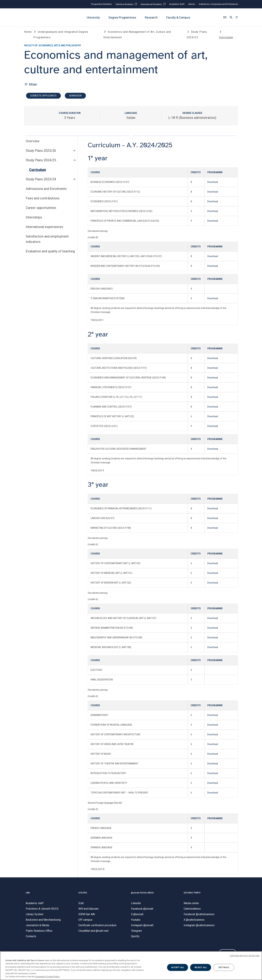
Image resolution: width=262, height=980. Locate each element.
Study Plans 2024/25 (41, 163)
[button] (225, 18)
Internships (34, 220)
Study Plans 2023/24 (41, 182)
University (93, 17)
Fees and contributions (43, 201)
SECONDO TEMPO (192, 895)
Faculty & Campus (178, 17)
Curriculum (38, 172)
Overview (33, 144)
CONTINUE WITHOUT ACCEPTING (245, 956)
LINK (28, 895)
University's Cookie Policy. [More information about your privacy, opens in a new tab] (47, 977)
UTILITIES (83, 895)
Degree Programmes (122, 17)
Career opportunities (41, 210)
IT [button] (237, 18)
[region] (131, 966)
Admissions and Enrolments (46, 191)
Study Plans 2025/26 (41, 153)
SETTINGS (224, 967)
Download (213, 185)
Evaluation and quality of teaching (50, 254)
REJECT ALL (201, 967)
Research (151, 17)
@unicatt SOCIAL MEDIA (142, 895)
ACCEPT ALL (178, 967)
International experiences (44, 229)
